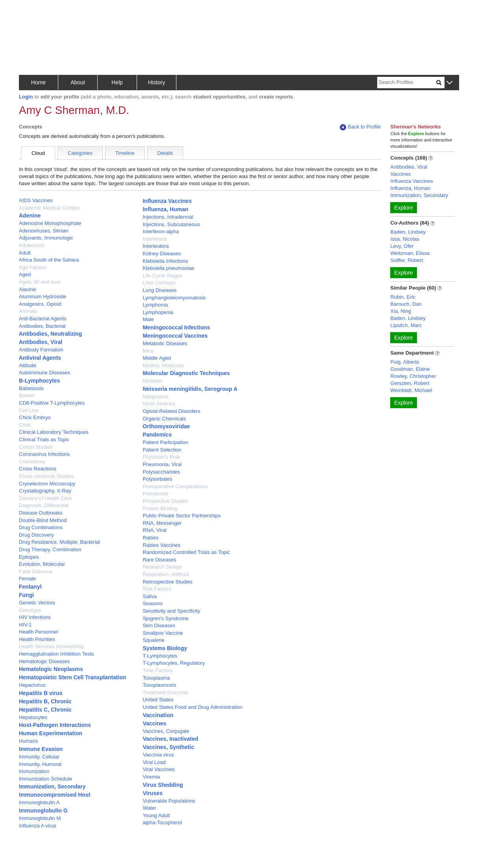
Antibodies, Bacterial (42, 326)
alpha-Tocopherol (162, 822)
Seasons (153, 603)
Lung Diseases (159, 290)
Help (117, 82)
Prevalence (155, 493)
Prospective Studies (165, 501)
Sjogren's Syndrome (166, 618)
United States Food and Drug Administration (193, 707)
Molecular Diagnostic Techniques (186, 373)
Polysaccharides (161, 472)
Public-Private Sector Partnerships (182, 516)
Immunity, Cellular (39, 757)
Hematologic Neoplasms (51, 669)
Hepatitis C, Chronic (45, 710)
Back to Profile (360, 127)
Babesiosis (31, 388)
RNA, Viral (154, 530)
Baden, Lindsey (408, 232)
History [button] (157, 82)
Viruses (152, 793)
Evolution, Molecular (42, 564)
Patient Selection (162, 450)
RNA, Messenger (162, 523)
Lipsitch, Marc (406, 325)
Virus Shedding (163, 785)
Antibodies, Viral (41, 342)
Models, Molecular (163, 365)
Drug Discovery (36, 535)
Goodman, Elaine (410, 369)
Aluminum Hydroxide (43, 296)
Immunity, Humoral (40, 764)
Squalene (153, 640)
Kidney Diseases (162, 254)
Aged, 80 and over (40, 282)
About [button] (78, 82)
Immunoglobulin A (39, 802)
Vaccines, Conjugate (166, 731)
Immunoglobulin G (43, 810)
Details (165, 153)
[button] (449, 83)
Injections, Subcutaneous (171, 224)
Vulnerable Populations (169, 801)
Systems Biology (165, 648)
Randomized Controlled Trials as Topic (186, 552)
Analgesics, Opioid (40, 304)
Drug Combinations (41, 527)
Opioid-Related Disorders (171, 411)
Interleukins (156, 246)
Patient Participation (165, 442)
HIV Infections (35, 617)
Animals (28, 311)
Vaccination (158, 715)
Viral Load (154, 762)
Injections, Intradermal (168, 217)
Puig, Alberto (405, 362)
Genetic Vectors (37, 603)
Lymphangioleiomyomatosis (174, 298)
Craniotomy (32, 462)
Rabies (150, 538)
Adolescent (31, 245)
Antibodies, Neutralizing (50, 334)
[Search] (407, 83)
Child (25, 425)
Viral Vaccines (158, 769)
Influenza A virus (38, 826)
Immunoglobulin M (40, 818)
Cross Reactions (38, 469)
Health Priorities (37, 639)
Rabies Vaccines (161, 545)
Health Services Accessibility (51, 646)
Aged (25, 274)
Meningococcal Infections (176, 327)
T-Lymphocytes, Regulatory (174, 663)
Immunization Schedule (45, 779)
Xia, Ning (401, 311)
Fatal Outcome (36, 572)
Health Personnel (39, 632)
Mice (148, 351)
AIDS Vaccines (36, 200)
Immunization (34, 771)
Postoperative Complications (175, 486)
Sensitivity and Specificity (171, 611)
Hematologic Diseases (44, 661)
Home (38, 82)
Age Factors (33, 267)
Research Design (162, 567)
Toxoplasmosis (159, 685)
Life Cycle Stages (162, 276)
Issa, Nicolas (405, 239)
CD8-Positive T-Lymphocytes (52, 403)
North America (159, 404)
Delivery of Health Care (45, 498)
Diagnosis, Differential (44, 505)
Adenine (30, 216)
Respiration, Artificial (166, 574)
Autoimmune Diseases (44, 373)
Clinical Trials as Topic (44, 440)
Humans (28, 741)
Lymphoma (155, 305)
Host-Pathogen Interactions (55, 725)
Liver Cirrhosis (159, 283)
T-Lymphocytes (160, 656)
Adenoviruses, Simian (44, 231)
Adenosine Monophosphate (50, 223)
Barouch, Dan (406, 304)
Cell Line (29, 410)
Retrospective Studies (167, 582)
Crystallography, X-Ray (45, 491)
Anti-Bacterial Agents (43, 319)
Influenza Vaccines (167, 201)
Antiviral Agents (40, 358)
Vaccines (154, 723)
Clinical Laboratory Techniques (54, 432)
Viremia (151, 777)
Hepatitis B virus (41, 693)
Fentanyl (30, 587)
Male (148, 319)
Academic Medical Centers (49, 208)
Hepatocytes (33, 717)
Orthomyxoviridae (166, 426)
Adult (25, 253)
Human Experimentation (51, 733)
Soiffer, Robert (407, 260)
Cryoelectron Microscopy (47, 484)
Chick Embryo (35, 417)
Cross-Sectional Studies (46, 476)
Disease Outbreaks (41, 513)
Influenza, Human (165, 209)
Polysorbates (157, 479)
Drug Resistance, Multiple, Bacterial (59, 542)
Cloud (38, 153)
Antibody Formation (41, 350)
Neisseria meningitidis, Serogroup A (190, 389)
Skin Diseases (159, 625)
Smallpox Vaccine (163, 633)
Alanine (27, 289)
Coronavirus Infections (44, 454)
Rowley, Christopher (413, 376)
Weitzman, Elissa (410, 253)
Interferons (155, 239)
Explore (403, 208)
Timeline (125, 153)
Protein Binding (160, 508)
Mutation (152, 381)
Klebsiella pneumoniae (168, 268)
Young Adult (156, 815)
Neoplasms (155, 397)
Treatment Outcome (165, 692)
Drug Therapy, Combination (50, 549)
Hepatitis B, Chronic (45, 701)
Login (26, 97)
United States (158, 700)
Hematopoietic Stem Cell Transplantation (72, 677)
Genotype (30, 610)
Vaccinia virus (158, 755)
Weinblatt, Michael (411, 390)
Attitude (28, 365)
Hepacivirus (32, 685)
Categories (80, 153)
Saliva (149, 596)
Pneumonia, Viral (162, 464)
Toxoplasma (156, 678)
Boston (27, 395)
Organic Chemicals (164, 419)
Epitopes (29, 557)
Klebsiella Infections (165, 261)
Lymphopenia (158, 312)
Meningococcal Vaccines (175, 336)
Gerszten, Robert (410, 383)
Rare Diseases (159, 560)
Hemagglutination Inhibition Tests (57, 654)
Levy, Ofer (402, 246)
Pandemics (157, 435)
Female (27, 579)
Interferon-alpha (161, 231)
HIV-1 (25, 625)
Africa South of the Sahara (49, 260)
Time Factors (157, 670)
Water (149, 808)
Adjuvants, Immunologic (46, 238)
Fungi (26, 595)
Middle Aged (157, 358)
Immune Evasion (41, 749)
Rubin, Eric (403, 297)
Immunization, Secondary (52, 786)
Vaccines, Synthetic (168, 747)
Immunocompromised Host (55, 795)
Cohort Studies (36, 447)
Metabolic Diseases (165, 343)
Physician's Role (161, 457)
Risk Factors (157, 589)
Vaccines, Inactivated (170, 739)
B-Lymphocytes (40, 381)
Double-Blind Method (43, 520)
